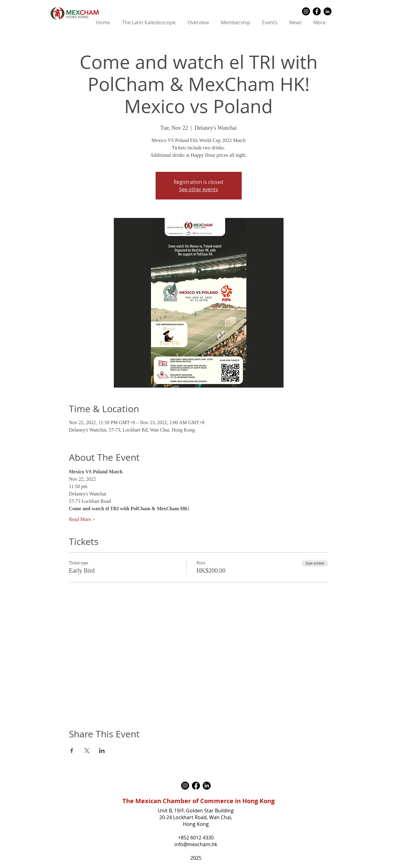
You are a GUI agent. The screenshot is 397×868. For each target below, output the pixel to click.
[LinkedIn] (207, 786)
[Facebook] (196, 786)
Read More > (82, 519)
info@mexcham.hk (196, 844)
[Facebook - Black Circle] (317, 11)
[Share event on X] (87, 751)
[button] (198, 23)
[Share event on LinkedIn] (102, 751)
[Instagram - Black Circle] (306, 11)
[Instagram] (185, 786)
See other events (198, 189)
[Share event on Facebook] (72, 751)
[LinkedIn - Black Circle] (328, 11)
